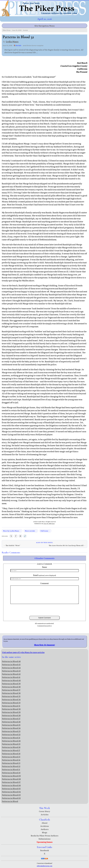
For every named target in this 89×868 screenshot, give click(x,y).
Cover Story (45, 811)
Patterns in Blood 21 (11, 738)
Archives (44, 826)
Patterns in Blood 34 (11, 699)
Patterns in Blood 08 (11, 779)
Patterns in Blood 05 (11, 788)
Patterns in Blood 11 (11, 769)
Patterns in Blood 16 (11, 753)
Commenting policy (45, 626)
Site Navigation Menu (45, 26)
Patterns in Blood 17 (11, 750)
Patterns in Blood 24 (11, 728)
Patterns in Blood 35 (11, 696)
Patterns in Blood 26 (11, 722)
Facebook (45, 850)
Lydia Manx (12, 41)
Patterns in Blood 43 (11, 671)
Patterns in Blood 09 (11, 776)
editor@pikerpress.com (45, 866)
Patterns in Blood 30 (11, 709)
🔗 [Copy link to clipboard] (25, 536)
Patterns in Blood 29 (11, 712)
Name (44, 567)
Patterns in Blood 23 (11, 731)
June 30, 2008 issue (49, 524)
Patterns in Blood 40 (11, 680)
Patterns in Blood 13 (11, 763)
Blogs (45, 832)
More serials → (31, 531)
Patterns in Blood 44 (11, 668)
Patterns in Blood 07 (11, 782)
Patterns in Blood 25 (11, 725)
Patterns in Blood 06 (11, 785)
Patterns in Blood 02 (11, 798)
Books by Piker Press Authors (45, 836)
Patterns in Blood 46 (11, 661)
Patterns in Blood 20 (11, 741)
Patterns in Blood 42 (11, 674)
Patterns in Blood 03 (11, 795)
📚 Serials (17, 45)
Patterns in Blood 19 (11, 744)
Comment (44, 583)
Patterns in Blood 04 (11, 792)
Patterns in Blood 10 (11, 773)
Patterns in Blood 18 (11, 747)
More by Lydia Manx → (12, 531)
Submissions (44, 839)
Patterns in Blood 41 (11, 677)
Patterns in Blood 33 (11, 703)
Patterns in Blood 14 (11, 760)
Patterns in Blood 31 (11, 706)
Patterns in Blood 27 (11, 719)
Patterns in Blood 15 (11, 757)
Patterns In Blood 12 (11, 766)
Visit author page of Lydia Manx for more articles (23, 652)
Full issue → (45, 531)
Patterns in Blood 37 (11, 690)
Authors (45, 829)
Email (45, 575)
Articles (45, 814)
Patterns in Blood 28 (11, 715)
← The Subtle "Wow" (12, 545)
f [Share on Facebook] (16, 536)
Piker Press (7, 30)
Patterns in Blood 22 (11, 734)
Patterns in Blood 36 (11, 693)
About (44, 823)
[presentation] (44, 610)
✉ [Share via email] (20, 536)
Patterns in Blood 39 (11, 684)
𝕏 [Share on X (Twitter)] (11, 536)
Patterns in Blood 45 (11, 664)
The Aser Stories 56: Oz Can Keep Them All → (67, 545)
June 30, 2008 (17, 30)
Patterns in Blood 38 (11, 687)
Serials (25, 30)
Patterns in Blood (10, 801)
